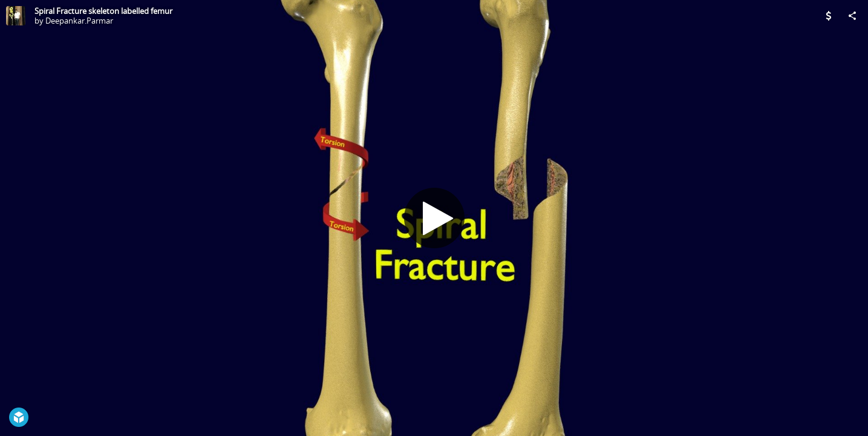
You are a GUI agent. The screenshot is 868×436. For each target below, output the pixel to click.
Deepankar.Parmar (79, 21)
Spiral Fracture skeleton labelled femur (103, 11)
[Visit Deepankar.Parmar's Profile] (16, 16)
